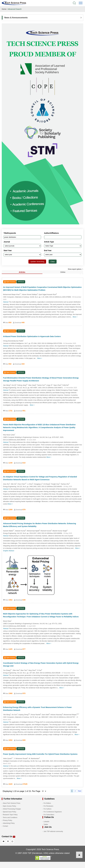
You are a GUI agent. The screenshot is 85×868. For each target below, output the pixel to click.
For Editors (47, 803)
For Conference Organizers (53, 812)
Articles (22, 272)
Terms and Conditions (10, 818)
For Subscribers (49, 815)
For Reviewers (48, 806)
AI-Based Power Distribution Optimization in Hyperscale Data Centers (32, 336)
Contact (5, 826)
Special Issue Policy (10, 812)
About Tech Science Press (12, 803)
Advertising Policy (9, 823)
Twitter (46, 824)
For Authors (47, 809)
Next (80, 791)
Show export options (76, 269)
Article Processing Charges (12, 809)
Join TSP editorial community (53, 831)
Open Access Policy (9, 806)
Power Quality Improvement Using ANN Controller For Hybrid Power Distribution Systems (40, 754)
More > (75, 317)
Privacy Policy (8, 820)
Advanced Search (15, 9)
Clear (53, 262)
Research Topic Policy (10, 815)
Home (4, 9)
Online (63, 272)
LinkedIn (46, 822)
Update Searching (37, 262)
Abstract (6, 302)
